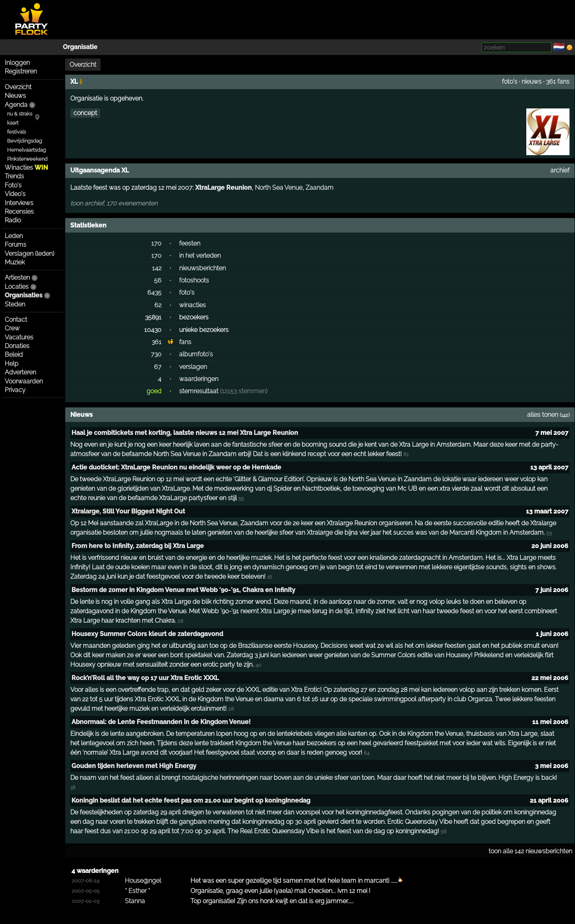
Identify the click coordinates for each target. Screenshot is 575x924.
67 (158, 367)
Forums (16, 245)
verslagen (193, 367)
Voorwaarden (24, 381)
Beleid (14, 355)
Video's (15, 194)
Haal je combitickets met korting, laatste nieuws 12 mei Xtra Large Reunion (185, 433)
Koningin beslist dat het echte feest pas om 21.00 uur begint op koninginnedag (191, 800)
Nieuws (15, 96)
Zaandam (320, 188)
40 (258, 665)
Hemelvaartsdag (27, 150)
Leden (14, 236)
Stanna (135, 901)
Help (12, 364)
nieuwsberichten (202, 268)
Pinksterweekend (27, 159)
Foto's (13, 185)
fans (185, 342)
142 (157, 268)
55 (241, 498)
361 (157, 342)
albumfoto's (196, 354)
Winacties (26, 168)
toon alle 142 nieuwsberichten (530, 851)
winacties (192, 305)
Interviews (19, 203)
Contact (16, 320)
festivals (16, 132)
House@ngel (143, 881)
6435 (154, 292)
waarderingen (199, 379)
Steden (15, 304)
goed (154, 391)
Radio (13, 220)
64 (367, 753)
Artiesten (17, 278)
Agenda (16, 105)
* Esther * (137, 891)
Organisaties (24, 295)
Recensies (19, 212)
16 (270, 577)
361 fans (558, 82)
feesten (190, 243)
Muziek (15, 262)
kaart (13, 123)
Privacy (15, 390)
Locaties (17, 287)
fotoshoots (194, 280)
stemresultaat (199, 391)
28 (180, 621)
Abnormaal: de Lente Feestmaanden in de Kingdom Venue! (161, 722)
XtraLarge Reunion (223, 188)
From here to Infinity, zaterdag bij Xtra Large (138, 546)
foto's (510, 82)
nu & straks (20, 114)
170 (156, 243)
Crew (12, 328)
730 (156, 354)
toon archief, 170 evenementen (114, 203)
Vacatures (19, 337)
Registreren (21, 71)
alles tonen (543, 415)
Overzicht (18, 87)
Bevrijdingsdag (25, 141)
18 (73, 787)
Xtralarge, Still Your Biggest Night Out (128, 511)
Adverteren (20, 372)
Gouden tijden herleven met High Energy (134, 766)
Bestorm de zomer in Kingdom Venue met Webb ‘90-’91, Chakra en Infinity (183, 590)
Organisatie (80, 47)
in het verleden (200, 256)
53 (549, 533)
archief (560, 170)
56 (158, 280)
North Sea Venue (279, 188)
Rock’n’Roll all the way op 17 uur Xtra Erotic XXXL (145, 678)
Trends (14, 176)
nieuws (532, 82)
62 (158, 305)
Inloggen (17, 63)
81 (406, 454)
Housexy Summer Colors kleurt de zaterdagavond (147, 634)
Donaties (17, 346)
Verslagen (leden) (29, 254)
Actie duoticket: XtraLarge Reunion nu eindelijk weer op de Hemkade (176, 467)
